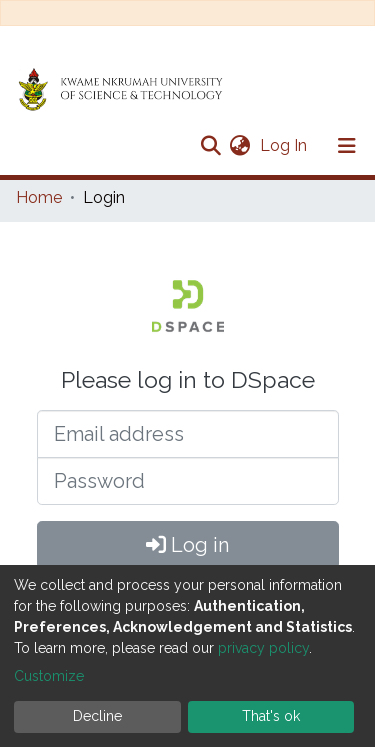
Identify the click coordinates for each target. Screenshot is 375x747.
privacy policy (263, 648)
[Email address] (188, 434)
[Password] (188, 481)
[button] (239, 146)
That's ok (271, 716)
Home (39, 197)
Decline (97, 716)
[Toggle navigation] (347, 146)
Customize (49, 676)
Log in (187, 545)
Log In (285, 145)
